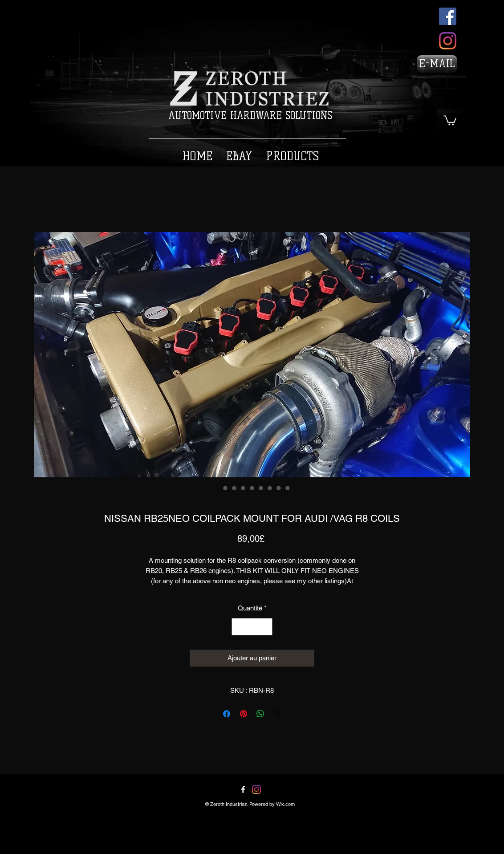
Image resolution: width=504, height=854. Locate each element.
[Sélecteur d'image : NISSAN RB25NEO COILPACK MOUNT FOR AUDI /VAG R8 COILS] (216, 488)
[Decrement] (239, 627)
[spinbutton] (252, 627)
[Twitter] (256, 789)
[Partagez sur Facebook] (227, 714)
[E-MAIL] (437, 64)
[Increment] (266, 627)
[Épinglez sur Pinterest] (244, 714)
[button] (450, 120)
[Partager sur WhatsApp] (260, 714)
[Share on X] (277, 714)
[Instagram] (448, 41)
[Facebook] (448, 16)
